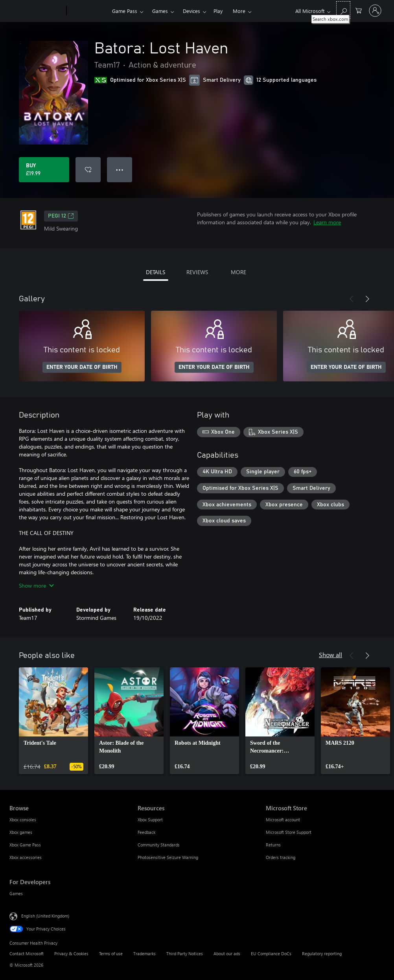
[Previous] (352, 299)
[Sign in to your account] (375, 11)
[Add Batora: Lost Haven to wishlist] (88, 170)
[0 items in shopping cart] (359, 10)
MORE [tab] (238, 272)
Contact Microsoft (27, 953)
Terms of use (111, 953)
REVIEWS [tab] (197, 272)
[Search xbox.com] (343, 10)
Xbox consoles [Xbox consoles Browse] (23, 820)
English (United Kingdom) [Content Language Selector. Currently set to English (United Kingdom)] (45, 916)
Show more (36, 585)
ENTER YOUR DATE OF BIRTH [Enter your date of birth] (82, 367)
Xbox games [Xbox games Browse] (21, 832)
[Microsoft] (36, 11)
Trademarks (145, 953)
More (239, 11)
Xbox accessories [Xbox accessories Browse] (26, 857)
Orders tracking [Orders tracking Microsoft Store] (281, 857)
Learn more (327, 222)
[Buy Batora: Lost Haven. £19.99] (44, 170)
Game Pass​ (125, 11)
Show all (330, 655)
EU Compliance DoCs (271, 953)
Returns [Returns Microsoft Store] (273, 845)
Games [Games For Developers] (16, 893)
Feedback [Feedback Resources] (146, 832)
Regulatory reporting (322, 953)
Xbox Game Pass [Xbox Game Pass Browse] (25, 845)
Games (160, 11)
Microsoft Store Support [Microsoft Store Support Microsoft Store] (289, 832)
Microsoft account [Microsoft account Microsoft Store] (283, 820)
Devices (191, 11)
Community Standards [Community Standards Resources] (159, 845)
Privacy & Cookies (71, 953)
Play (218, 11)
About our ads (227, 953)
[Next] (367, 299)
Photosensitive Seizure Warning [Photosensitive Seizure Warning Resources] (168, 857)
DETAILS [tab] (156, 272)
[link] (53, 721)
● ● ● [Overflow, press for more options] (120, 169)
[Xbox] (88, 11)
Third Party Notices (185, 953)
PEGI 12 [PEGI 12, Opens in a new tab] (61, 216)
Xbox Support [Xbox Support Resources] (150, 820)
